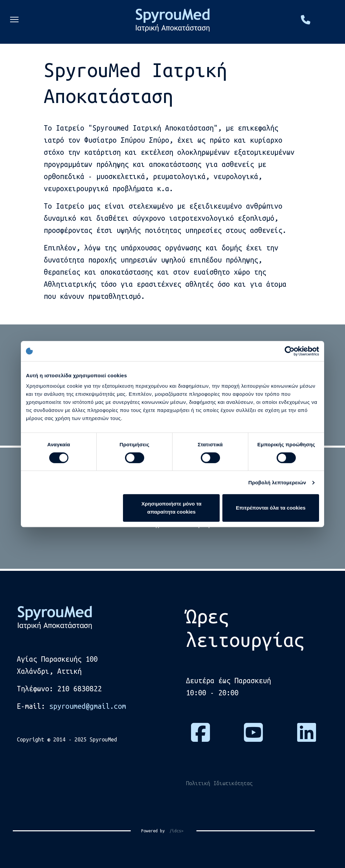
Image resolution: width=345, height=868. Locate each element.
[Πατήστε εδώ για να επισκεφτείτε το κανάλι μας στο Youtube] (253, 738)
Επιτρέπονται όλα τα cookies (271, 508)
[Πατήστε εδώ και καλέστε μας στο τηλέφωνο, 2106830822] (306, 21)
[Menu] (14, 22)
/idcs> (174, 831)
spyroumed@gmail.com (88, 706)
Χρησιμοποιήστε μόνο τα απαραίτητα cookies (171, 508)
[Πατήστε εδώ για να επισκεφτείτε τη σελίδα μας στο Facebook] (200, 738)
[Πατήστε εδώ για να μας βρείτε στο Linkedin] (307, 738)
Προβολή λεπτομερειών (277, 482)
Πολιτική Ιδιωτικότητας (219, 783)
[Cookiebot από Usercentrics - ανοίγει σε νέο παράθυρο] (290, 351)
